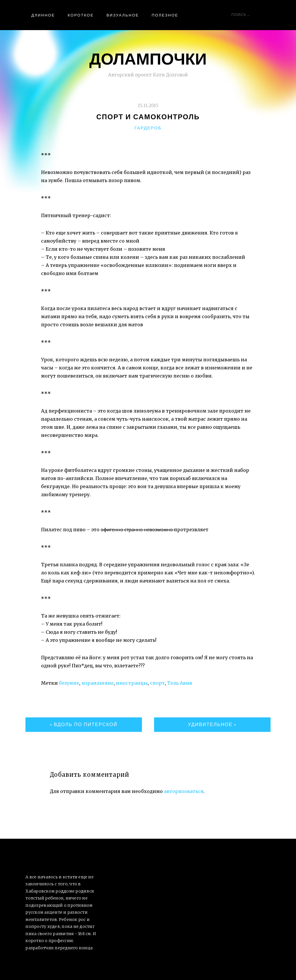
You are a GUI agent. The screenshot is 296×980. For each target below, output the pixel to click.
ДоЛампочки (148, 58)
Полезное (165, 15)
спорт (157, 683)
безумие (69, 683)
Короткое (81, 15)
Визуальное (123, 15)
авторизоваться (184, 791)
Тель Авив (180, 683)
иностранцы (132, 683)
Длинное (43, 15)
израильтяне (98, 683)
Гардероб (148, 128)
